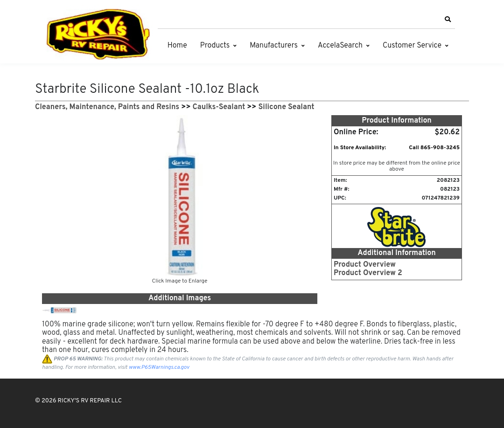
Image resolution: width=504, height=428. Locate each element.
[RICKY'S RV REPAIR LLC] (100, 34)
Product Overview (365, 265)
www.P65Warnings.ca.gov (159, 367)
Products (215, 46)
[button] (448, 20)
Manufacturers (274, 46)
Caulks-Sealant (219, 107)
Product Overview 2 (368, 273)
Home (177, 46)
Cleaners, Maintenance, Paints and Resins (107, 107)
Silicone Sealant (287, 107)
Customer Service (412, 46)
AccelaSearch (340, 46)
